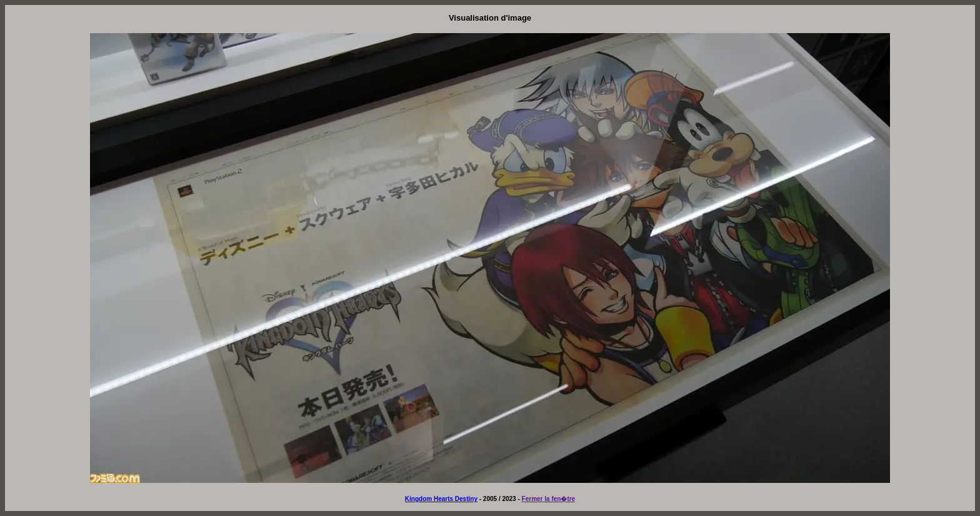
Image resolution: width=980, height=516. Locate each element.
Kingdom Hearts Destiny (441, 499)
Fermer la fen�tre (549, 499)
